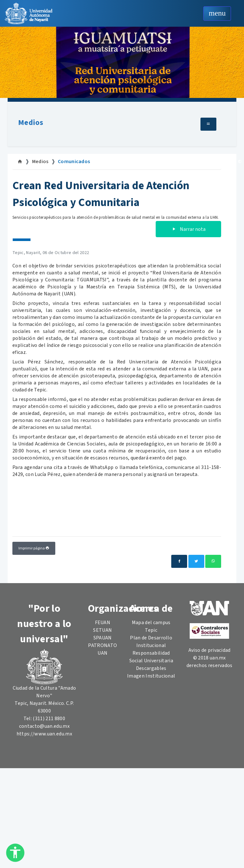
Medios (31, 123)
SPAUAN (103, 638)
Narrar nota (188, 229)
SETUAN (102, 630)
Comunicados (74, 162)
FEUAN (103, 623)
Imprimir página (34, 548)
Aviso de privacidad (210, 650)
